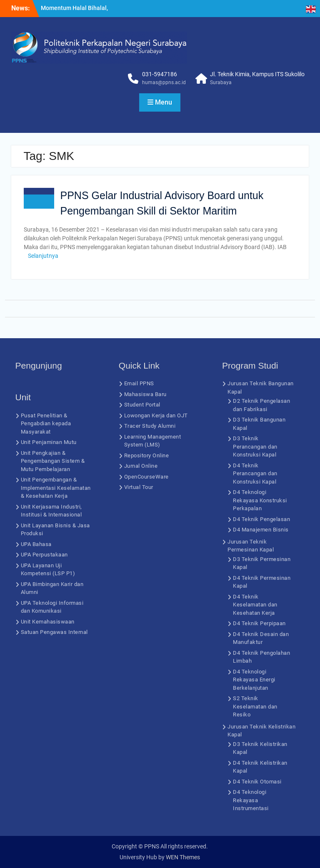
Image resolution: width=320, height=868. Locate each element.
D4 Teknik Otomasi (257, 782)
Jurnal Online (141, 466)
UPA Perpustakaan (44, 555)
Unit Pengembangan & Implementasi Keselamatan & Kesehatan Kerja (56, 488)
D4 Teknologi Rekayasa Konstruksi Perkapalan (260, 500)
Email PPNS (139, 383)
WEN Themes (183, 857)
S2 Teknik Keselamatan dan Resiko (255, 706)
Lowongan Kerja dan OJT (156, 415)
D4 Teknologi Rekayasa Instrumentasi (251, 800)
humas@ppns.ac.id (164, 82)
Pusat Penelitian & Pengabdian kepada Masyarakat (46, 424)
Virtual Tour (139, 487)
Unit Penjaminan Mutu (49, 442)
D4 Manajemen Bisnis (261, 530)
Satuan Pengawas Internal (54, 632)
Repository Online (147, 455)
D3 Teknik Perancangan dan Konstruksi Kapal (255, 446)
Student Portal (142, 405)
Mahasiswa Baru (145, 394)
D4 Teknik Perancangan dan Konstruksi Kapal (255, 474)
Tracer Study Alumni (150, 426)
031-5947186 (160, 74)
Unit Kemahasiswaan (48, 622)
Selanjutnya (43, 256)
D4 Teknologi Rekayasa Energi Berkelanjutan (254, 680)
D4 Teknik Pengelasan (261, 519)
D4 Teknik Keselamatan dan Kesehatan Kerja (255, 605)
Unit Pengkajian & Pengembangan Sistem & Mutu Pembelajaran (53, 461)
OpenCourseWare (146, 477)
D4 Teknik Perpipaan (259, 623)
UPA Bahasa (36, 544)
